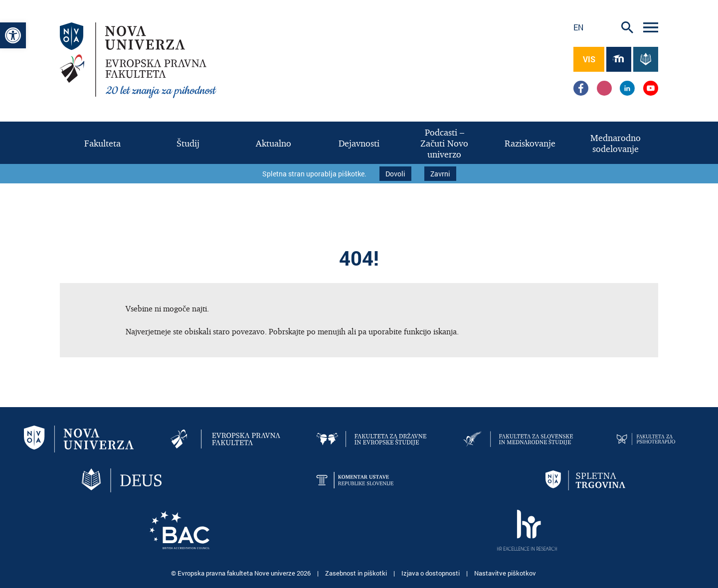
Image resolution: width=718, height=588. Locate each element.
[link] (13, 35)
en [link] (578, 27)
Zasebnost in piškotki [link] (357, 573)
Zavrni (440, 174)
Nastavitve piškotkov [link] (505, 573)
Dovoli (395, 174)
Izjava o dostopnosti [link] (431, 573)
